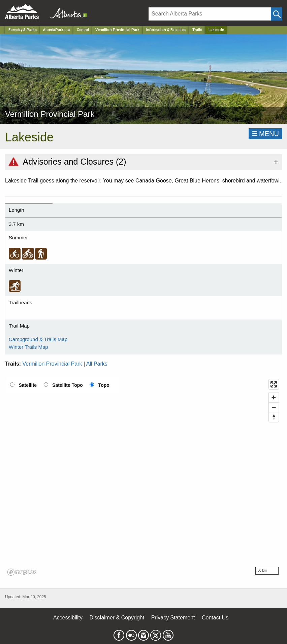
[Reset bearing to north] (274, 417)
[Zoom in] (274, 397)
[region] (143, 477)
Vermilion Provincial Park (52, 364)
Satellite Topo (68, 385)
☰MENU (265, 134)
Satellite (28, 385)
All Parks (97, 364)
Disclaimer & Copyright (117, 618)
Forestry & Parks (23, 30)
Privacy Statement (173, 618)
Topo (104, 385)
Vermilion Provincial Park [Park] (117, 30)
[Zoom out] (274, 407)
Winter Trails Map (28, 347)
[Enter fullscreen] (274, 384)
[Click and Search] (276, 14)
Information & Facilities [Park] (166, 30)
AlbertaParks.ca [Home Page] (57, 30)
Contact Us (215, 618)
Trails (197, 30)
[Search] (210, 14)
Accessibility (68, 618)
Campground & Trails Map (38, 339)
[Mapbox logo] (22, 572)
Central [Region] (83, 30)
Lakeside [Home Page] (216, 30)
